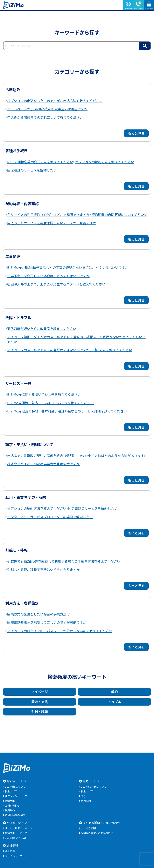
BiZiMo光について (15, 786)
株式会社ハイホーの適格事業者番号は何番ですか (43, 464)
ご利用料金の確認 (15, 815)
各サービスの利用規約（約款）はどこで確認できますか (48, 215)
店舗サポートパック (16, 833)
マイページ (40, 692)
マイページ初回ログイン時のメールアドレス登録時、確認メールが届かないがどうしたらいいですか (76, 339)
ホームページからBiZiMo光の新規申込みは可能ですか (47, 109)
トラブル (114, 702)
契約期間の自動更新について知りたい (119, 215)
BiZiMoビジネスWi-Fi (17, 838)
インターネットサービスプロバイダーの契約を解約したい (50, 517)
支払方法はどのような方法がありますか (118, 456)
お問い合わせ (12, 805)
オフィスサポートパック (19, 828)
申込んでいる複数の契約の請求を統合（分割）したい (47, 456)
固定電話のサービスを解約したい (32, 170)
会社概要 (10, 851)
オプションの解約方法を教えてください (105, 162)
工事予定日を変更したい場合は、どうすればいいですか (48, 276)
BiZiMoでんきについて (94, 786)
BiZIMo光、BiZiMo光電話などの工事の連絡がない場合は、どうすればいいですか (68, 267)
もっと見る (136, 133)
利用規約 (10, 810)
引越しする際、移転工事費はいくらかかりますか (43, 570)
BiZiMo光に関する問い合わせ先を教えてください (44, 394)
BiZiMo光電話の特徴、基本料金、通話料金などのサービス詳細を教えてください (67, 411)
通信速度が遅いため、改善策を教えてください (42, 329)
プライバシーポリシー (17, 856)
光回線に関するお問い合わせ (97, 833)
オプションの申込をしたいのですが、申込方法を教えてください (55, 101)
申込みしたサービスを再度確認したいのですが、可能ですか (52, 223)
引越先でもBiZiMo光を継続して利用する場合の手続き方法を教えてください (64, 561)
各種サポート (12, 801)
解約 (114, 692)
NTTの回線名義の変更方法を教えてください (40, 162)
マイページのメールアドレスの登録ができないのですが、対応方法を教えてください (70, 350)
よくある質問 (88, 828)
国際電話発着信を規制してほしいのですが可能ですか (47, 622)
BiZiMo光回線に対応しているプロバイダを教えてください (50, 403)
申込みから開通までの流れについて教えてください (45, 117)
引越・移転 (40, 712)
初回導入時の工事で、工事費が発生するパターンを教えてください (56, 284)
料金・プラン (12, 791)
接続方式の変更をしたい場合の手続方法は (38, 614)
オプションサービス (16, 796)
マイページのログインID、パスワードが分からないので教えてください (60, 631)
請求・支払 (40, 702)
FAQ (83, 796)
